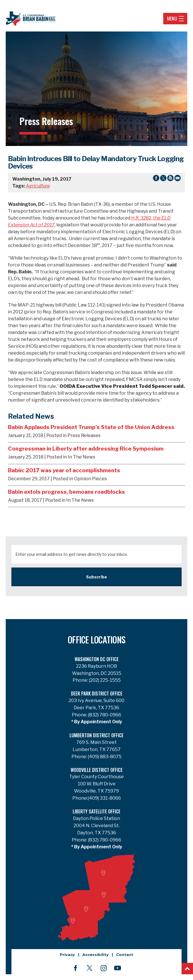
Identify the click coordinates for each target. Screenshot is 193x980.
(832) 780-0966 (104, 715)
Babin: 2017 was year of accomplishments (64, 470)
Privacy (67, 955)
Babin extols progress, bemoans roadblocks (66, 492)
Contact (125, 955)
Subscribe (96, 577)
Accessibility (95, 955)
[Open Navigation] (181, 19)
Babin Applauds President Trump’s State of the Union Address (91, 427)
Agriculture (38, 186)
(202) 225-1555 (104, 680)
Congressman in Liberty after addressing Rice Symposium (86, 448)
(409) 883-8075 (104, 757)
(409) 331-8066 (104, 798)
